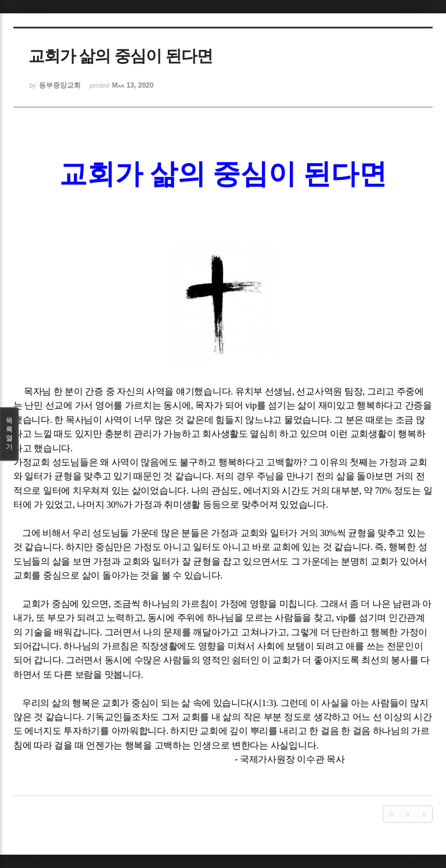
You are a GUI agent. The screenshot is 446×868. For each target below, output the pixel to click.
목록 (9, 434)
